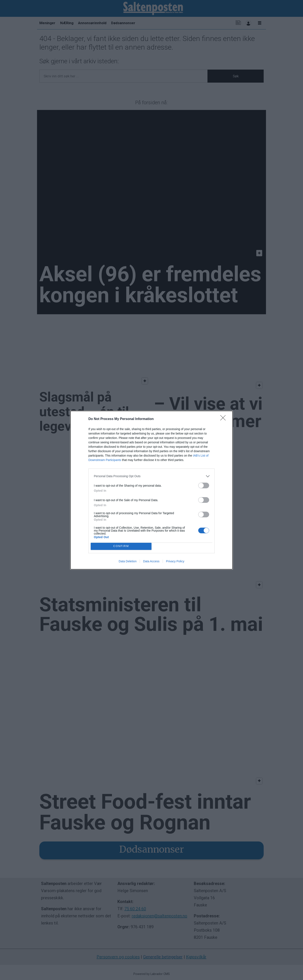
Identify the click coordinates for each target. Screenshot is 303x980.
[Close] (224, 419)
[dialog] (151, 490)
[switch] (204, 485)
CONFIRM (121, 546)
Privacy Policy (175, 561)
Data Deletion (128, 561)
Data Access (151, 561)
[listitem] (151, 476)
